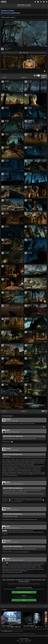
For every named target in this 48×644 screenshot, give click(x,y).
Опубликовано (12, 421)
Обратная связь (28, 640)
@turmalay (5, 531)
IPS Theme (22, 639)
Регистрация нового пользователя (24, 592)
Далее (43, 77)
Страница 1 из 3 (24, 77)
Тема (22, 640)
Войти (24, 600)
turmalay (6, 50)
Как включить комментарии (10, 13)
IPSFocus (27, 639)
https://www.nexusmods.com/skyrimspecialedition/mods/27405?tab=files (24, 565)
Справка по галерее (8, 11)
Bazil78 (8, 430)
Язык (18, 640)
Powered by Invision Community (24, 642)
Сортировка (44, 75)
